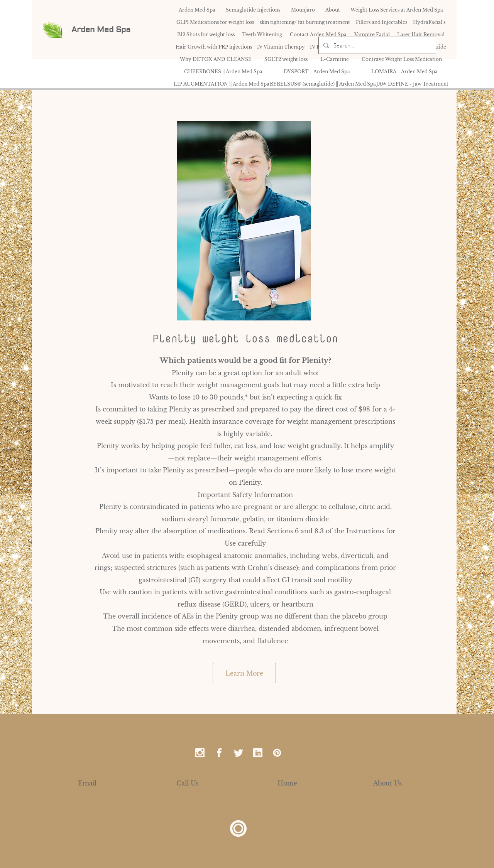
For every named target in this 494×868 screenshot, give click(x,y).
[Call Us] (187, 783)
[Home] (287, 783)
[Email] (87, 783)
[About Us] (387, 783)
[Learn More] (244, 673)
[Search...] (376, 45)
